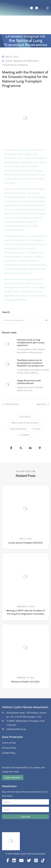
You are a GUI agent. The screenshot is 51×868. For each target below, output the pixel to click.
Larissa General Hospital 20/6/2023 (26, 543)
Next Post (41, 404)
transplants (25, 435)
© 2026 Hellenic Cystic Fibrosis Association (26, 854)
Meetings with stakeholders (26, 61)
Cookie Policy (9, 753)
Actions (9, 61)
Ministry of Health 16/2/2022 (26, 682)
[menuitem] (32, 8)
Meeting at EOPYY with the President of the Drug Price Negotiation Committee (26, 612)
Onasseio (36, 429)
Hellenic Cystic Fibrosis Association (25, 423)
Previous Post (12, 404)
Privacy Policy (9, 748)
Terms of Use (9, 743)
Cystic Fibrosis (25, 417)
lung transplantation (18, 429)
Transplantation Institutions (15, 65)
